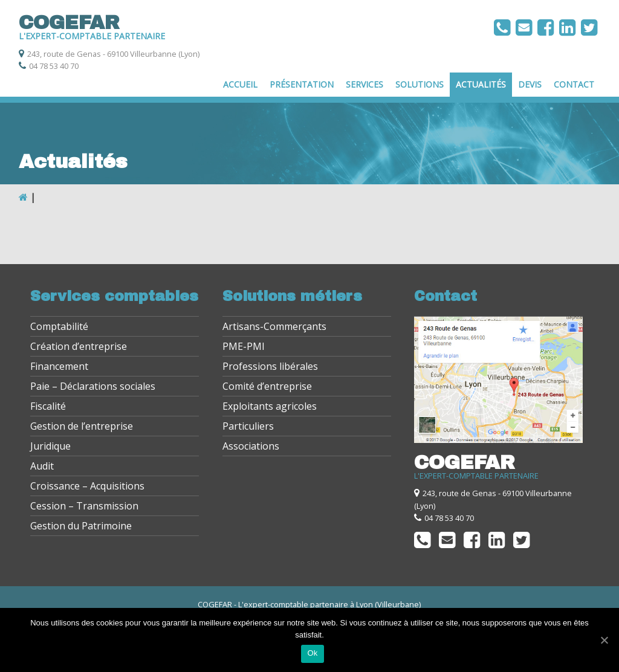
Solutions (420, 84)
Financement (59, 366)
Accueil (240, 84)
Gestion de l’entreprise (82, 426)
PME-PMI (244, 346)
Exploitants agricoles (270, 406)
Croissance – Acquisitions (87, 486)
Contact (574, 84)
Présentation (302, 84)
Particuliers (248, 426)
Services (365, 84)
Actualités (481, 84)
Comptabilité (59, 326)
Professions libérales (270, 366)
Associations (251, 446)
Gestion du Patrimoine (81, 526)
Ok (312, 653)
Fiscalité (48, 406)
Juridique (50, 446)
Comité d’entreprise (267, 386)
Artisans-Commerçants (274, 326)
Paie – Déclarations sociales (93, 386)
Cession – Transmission (84, 506)
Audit (42, 466)
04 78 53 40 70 (54, 66)
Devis (530, 84)
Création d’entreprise (79, 346)
